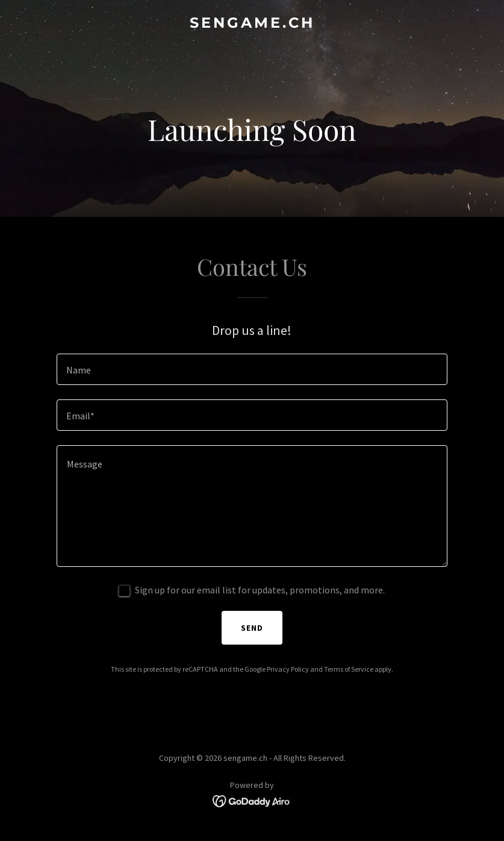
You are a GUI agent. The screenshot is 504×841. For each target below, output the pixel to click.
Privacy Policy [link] (288, 669)
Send (252, 628)
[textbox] (252, 369)
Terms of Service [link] (349, 669)
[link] (252, 24)
